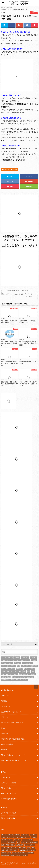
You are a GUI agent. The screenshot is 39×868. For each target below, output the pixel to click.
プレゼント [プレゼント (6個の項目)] (17, 663)
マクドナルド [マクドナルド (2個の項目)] (12, 666)
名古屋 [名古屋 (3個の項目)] (3, 671)
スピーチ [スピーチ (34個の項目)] (27, 660)
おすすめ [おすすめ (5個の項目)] (17, 657)
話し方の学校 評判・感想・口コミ (13, 723)
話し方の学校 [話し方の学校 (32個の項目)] (21, 677)
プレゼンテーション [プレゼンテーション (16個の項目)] (7, 663)
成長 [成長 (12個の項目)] (3, 674)
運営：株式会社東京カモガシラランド (14, 760)
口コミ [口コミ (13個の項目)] (26, 669)
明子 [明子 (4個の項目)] (11, 674)
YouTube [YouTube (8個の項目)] (4, 657)
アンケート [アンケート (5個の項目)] (33, 657)
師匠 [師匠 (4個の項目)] (24, 671)
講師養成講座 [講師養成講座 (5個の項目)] (5, 680)
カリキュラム (6, 706)
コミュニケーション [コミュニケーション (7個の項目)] (17, 660)
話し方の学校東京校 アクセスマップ (13, 755)
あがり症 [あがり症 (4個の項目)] (10, 657)
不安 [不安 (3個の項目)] (19, 666)
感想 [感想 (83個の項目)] (33, 671)
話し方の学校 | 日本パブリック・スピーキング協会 (23, 863)
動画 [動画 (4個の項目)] (3, 669)
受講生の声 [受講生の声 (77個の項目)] (20, 669)
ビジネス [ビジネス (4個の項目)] (34, 660)
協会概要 (4, 750)
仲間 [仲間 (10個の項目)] (27, 666)
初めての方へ (6, 696)
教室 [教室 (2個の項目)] (7, 674)
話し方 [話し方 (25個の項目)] (14, 677)
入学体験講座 (6, 777)
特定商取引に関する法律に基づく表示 (14, 739)
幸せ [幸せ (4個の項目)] (28, 671)
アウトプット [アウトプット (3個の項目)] (25, 657)
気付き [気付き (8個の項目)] (16, 674)
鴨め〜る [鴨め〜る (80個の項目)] (19, 680)
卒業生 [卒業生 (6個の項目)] (7, 669)
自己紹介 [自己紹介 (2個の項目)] (4, 677)
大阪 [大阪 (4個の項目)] (20, 671)
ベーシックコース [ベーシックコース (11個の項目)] (27, 663)
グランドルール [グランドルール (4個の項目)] (6, 660)
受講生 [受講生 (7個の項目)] (13, 669)
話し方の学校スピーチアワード (11, 788)
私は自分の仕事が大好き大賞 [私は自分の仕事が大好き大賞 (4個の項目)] (27, 674)
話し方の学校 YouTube (9, 818)
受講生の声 (6, 169)
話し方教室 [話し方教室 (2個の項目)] (30, 677)
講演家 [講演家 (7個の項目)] (12, 680)
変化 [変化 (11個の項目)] (16, 671)
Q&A (3, 728)
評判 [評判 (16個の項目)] (9, 677)
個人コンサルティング (9, 794)
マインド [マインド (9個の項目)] (4, 666)
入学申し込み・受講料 (9, 783)
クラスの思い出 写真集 (9, 813)
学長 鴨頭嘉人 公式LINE (9, 799)
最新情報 (15, 169)
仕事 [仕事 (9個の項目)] (23, 666)
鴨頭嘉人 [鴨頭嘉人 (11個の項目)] (25, 680)
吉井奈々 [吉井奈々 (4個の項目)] (32, 669)
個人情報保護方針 (7, 744)
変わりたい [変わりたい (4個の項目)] (10, 671)
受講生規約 (5, 733)
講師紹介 (4, 701)
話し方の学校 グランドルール (11, 712)
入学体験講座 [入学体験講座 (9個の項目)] (33, 666)
